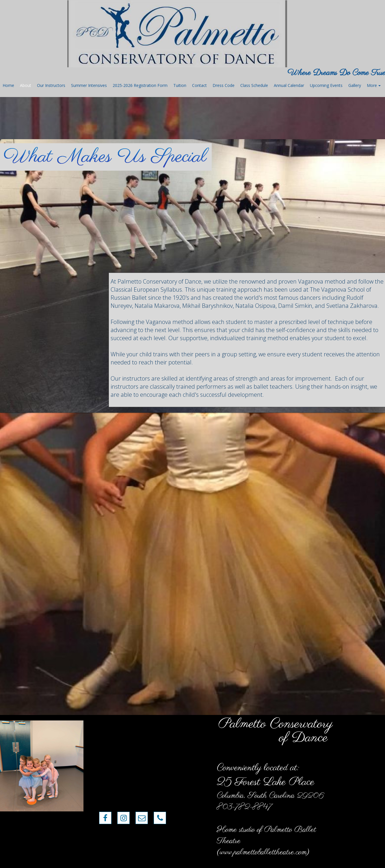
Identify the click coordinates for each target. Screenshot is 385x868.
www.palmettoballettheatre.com (263, 852)
